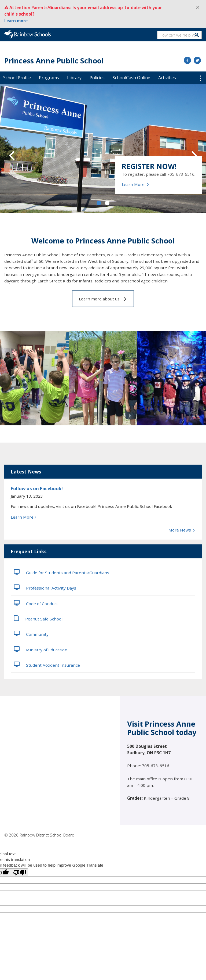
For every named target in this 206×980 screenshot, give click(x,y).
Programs (49, 78)
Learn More (136, 184)
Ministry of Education (41, 649)
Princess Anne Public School (54, 61)
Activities (167, 78)
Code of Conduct (36, 603)
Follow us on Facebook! (37, 488)
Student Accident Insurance (47, 665)
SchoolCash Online (131, 78)
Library (74, 78)
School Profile (17, 78)
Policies (97, 78)
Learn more (16, 21)
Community (31, 634)
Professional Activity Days (45, 587)
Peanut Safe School (38, 618)
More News (182, 530)
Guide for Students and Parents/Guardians (62, 572)
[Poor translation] (20, 872)
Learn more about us (103, 299)
